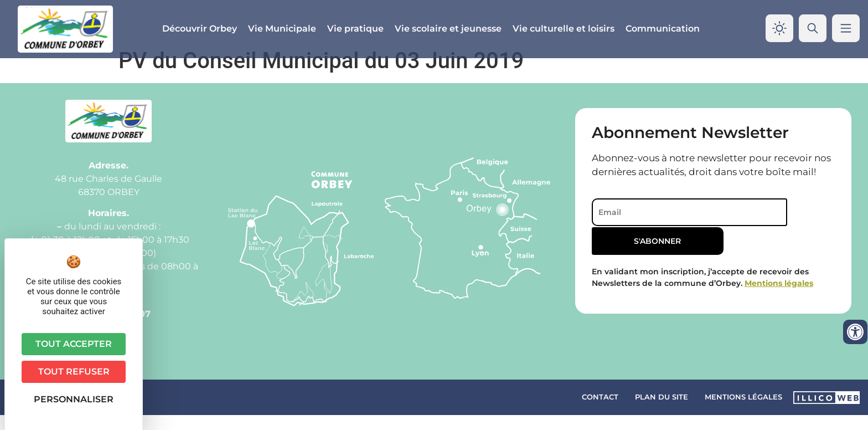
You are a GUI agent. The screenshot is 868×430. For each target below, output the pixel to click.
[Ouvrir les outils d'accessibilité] (855, 332)
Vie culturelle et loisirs (564, 29)
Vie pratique (355, 29)
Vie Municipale (282, 29)
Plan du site (662, 412)
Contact (600, 412)
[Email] (677, 227)
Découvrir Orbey (200, 29)
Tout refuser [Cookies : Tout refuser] (74, 372)
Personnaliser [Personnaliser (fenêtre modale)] (74, 399)
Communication (663, 29)
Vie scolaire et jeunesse (448, 29)
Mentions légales (743, 412)
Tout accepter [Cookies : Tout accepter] (74, 344)
